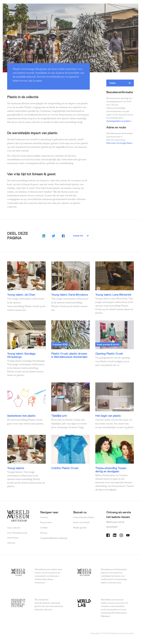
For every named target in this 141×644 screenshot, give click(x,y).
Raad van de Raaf (81, 524)
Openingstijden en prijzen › (119, 122)
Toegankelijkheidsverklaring (54, 539)
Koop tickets (46, 524)
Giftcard (11, 544)
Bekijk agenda (80, 529)
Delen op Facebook (63, 237)
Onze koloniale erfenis (84, 519)
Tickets (112, 84)
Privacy (44, 534)
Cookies (44, 529)
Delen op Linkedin (44, 237)
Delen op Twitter (53, 237)
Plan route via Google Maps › (120, 145)
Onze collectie (14, 529)
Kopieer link (78, 237)
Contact (44, 519)
